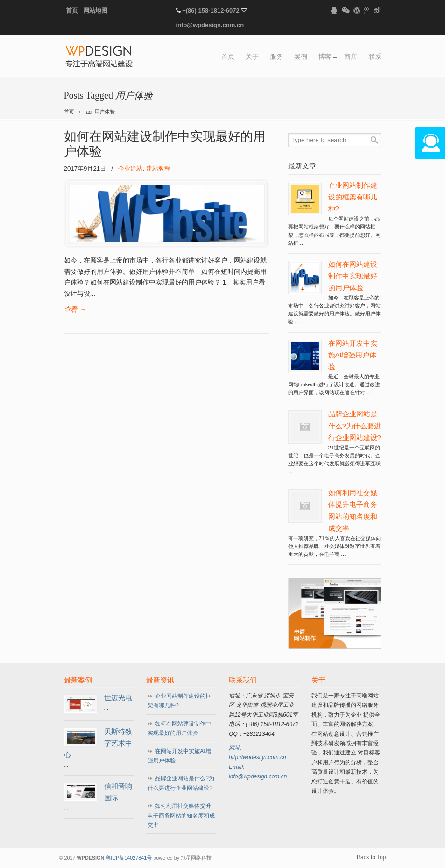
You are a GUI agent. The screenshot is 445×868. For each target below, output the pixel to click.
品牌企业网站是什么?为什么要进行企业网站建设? (355, 426)
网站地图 (95, 11)
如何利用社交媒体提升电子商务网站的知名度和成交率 (181, 815)
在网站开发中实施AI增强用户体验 (353, 355)
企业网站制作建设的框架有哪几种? (353, 197)
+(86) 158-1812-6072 (211, 11)
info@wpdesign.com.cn (210, 25)
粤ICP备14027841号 (129, 858)
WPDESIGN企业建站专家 (99, 57)
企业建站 (130, 168)
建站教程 (158, 168)
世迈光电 (118, 698)
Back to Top (371, 857)
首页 (72, 11)
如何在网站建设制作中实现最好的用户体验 (353, 276)
